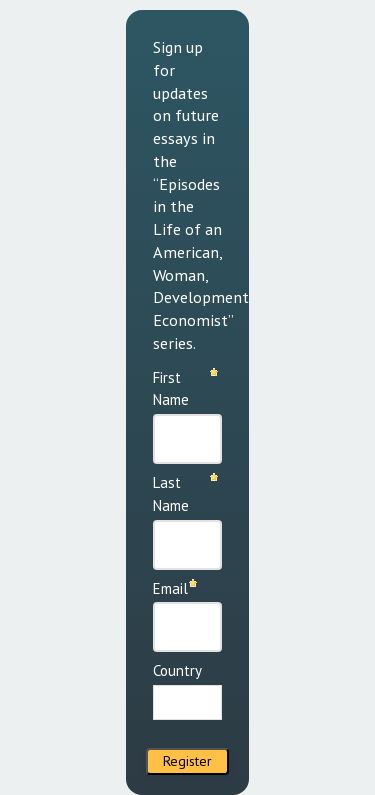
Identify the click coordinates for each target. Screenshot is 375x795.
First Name (171, 389)
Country (177, 670)
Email (170, 588)
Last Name (171, 494)
